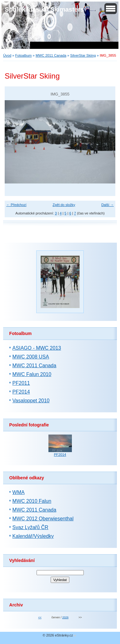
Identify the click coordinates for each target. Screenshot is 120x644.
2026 (65, 617)
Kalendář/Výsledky (33, 536)
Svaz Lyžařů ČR (30, 527)
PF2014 (21, 392)
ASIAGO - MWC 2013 (37, 348)
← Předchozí (16, 205)
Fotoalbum (24, 55)
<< (40, 617)
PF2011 (21, 383)
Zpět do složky (64, 205)
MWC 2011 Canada (51, 55)
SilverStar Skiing (83, 55)
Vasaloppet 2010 (31, 401)
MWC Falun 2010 (32, 374)
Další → (107, 205)
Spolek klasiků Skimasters (44, 9)
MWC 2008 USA (31, 357)
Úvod (7, 55)
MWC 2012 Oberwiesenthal (43, 519)
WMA (19, 492)
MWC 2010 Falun (32, 501)
